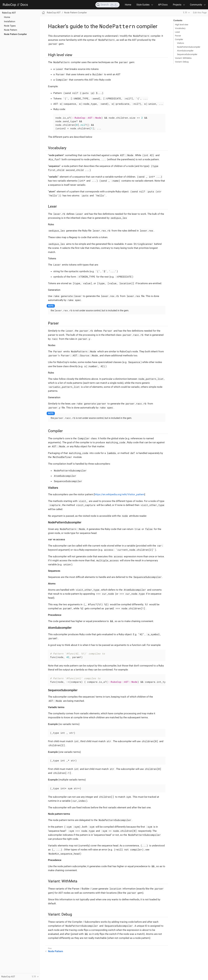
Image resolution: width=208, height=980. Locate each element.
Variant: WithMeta (183, 58)
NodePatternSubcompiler (189, 47)
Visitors (181, 43)
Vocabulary (180, 28)
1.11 (185, 13)
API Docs (163, 5)
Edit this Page (200, 13)
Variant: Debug (182, 62)
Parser (178, 36)
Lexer (177, 32)
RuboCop (9, 5)
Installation (10, 21)
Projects (177, 5)
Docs (24, 5)
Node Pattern (11, 30)
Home (128, 5)
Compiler (179, 39)
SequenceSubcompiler (187, 54)
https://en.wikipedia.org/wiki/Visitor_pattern (119, 494)
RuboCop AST (9, 13)
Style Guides (143, 5)
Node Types (10, 26)
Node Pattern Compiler (15, 34)
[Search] (107, 5)
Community (196, 5)
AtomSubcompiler (185, 51)
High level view (182, 25)
